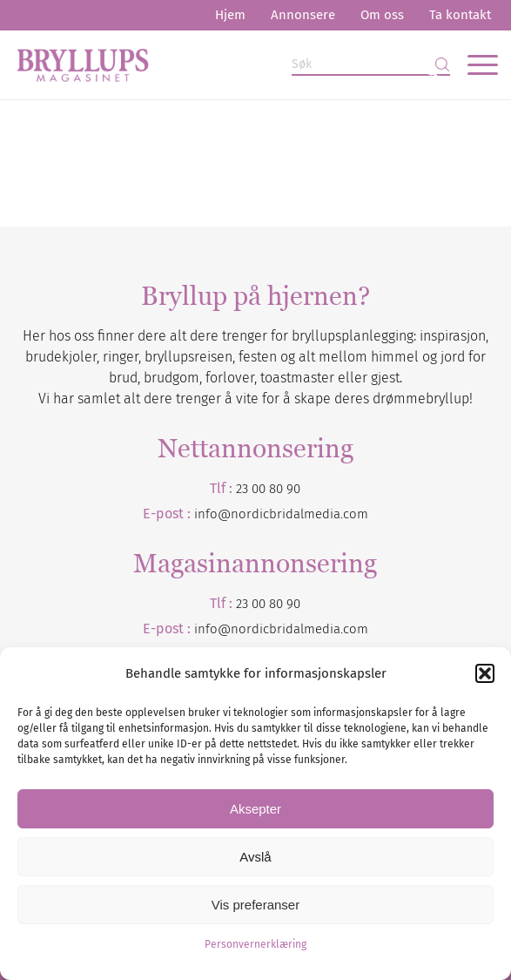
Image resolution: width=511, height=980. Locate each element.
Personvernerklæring (255, 944)
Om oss (382, 15)
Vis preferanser (255, 905)
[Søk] (371, 65)
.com (354, 629)
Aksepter (255, 809)
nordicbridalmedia (286, 629)
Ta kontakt (460, 15)
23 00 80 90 (268, 489)
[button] (485, 673)
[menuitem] (230, 15)
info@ (212, 629)
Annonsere (303, 15)
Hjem (230, 15)
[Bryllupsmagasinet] (207, 64)
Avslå (255, 857)
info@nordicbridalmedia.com (281, 514)
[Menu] (474, 64)
